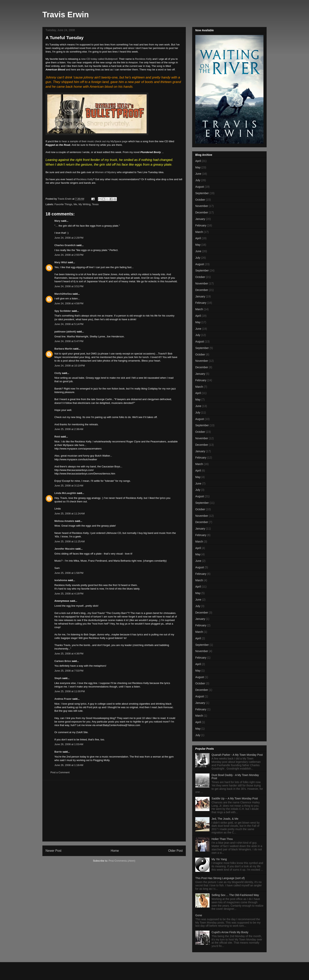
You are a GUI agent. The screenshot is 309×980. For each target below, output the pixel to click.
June (198, 174)
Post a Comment (60, 772)
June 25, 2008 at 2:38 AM (69, 429)
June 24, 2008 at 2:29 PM (69, 238)
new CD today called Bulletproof (99, 59)
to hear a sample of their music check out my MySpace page (93, 141)
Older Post (175, 851)
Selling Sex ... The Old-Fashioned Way (235, 895)
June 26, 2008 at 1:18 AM (69, 765)
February (201, 225)
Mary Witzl (61, 262)
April (198, 161)
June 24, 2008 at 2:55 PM (69, 255)
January (200, 219)
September (202, 193)
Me (75, 204)
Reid (57, 437)
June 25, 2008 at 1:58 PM (69, 573)
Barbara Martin (63, 349)
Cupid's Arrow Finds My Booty (230, 932)
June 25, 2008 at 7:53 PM (69, 671)
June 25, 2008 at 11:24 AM (70, 514)
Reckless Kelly (143, 59)
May (198, 167)
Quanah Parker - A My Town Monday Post (237, 755)
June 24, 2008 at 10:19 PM (70, 366)
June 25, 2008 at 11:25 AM (70, 541)
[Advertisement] (114, 811)
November (202, 206)
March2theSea (63, 294)
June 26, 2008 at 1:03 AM (69, 744)
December (202, 212)
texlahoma (61, 580)
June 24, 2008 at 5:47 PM (69, 341)
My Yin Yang (219, 859)
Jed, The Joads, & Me (225, 819)
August (200, 187)
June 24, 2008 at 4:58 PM (69, 303)
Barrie (58, 752)
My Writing (84, 204)
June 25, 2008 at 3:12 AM (69, 486)
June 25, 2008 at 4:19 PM (69, 594)
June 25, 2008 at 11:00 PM (70, 691)
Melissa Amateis (64, 521)
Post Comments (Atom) (122, 861)
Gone (199, 915)
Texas (95, 204)
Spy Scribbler (63, 311)
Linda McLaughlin (65, 493)
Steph (58, 678)
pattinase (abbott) (65, 332)
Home (115, 851)
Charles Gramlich (65, 245)
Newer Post (54, 851)
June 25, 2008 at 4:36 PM (69, 654)
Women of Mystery (106, 172)
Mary (57, 221)
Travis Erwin (66, 15)
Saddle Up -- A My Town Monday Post (235, 798)
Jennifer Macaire (65, 549)
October (200, 200)
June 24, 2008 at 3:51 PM (69, 286)
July (198, 180)
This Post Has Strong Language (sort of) (220, 878)
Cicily (58, 373)
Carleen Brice (63, 661)
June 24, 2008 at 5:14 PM (69, 324)
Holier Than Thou (222, 839)
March (199, 232)
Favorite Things (63, 204)
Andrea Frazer (63, 699)
